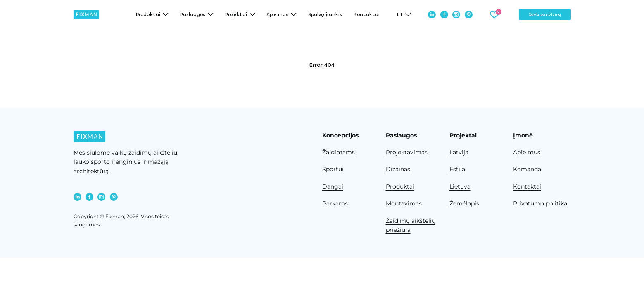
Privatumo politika (540, 203)
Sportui (333, 169)
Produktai (400, 186)
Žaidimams (339, 152)
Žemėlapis (464, 203)
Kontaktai (367, 14)
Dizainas (398, 169)
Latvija (459, 152)
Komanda (527, 169)
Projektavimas (407, 152)
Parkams (335, 203)
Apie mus (527, 152)
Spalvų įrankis (325, 14)
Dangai (333, 186)
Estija (457, 169)
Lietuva (460, 186)
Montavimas (404, 203)
